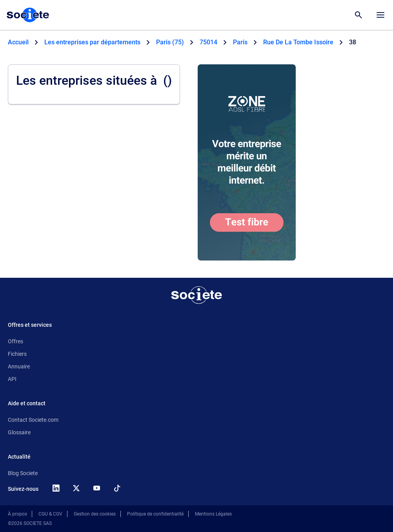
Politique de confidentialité (155, 514)
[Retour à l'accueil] (196, 295)
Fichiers (17, 354)
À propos (17, 514)
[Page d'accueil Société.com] (28, 15)
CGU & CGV (50, 514)
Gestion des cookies (95, 514)
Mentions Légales (213, 514)
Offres (15, 341)
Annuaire (19, 366)
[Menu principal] (380, 15)
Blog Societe (23, 473)
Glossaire (19, 432)
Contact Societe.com (33, 420)
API (12, 379)
